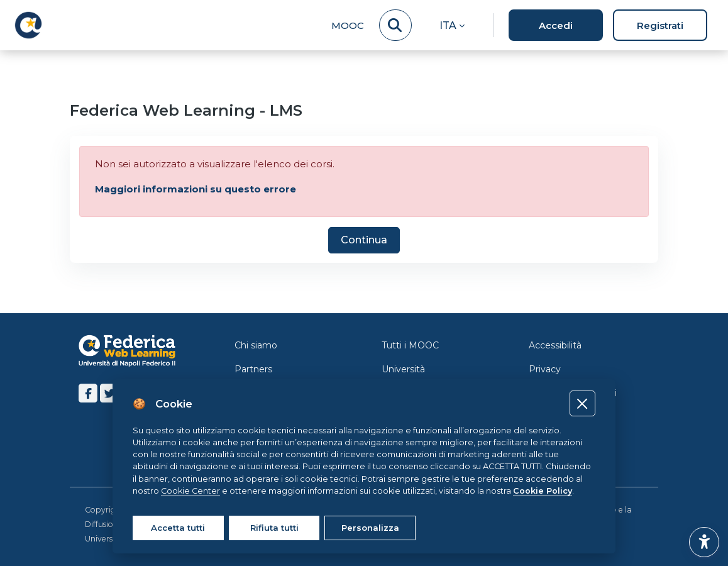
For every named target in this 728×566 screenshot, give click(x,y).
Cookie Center (190, 491)
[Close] (582, 403)
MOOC (348, 25)
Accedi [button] (556, 25)
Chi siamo (256, 345)
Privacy (545, 369)
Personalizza (370, 528)
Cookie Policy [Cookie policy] (543, 491)
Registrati (660, 25)
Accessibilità (555, 345)
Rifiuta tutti (274, 528)
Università (403, 369)
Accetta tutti (178, 528)
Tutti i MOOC (410, 345)
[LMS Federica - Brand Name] (28, 25)
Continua (364, 240)
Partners (253, 369)
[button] (452, 25)
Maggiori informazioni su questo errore (196, 189)
